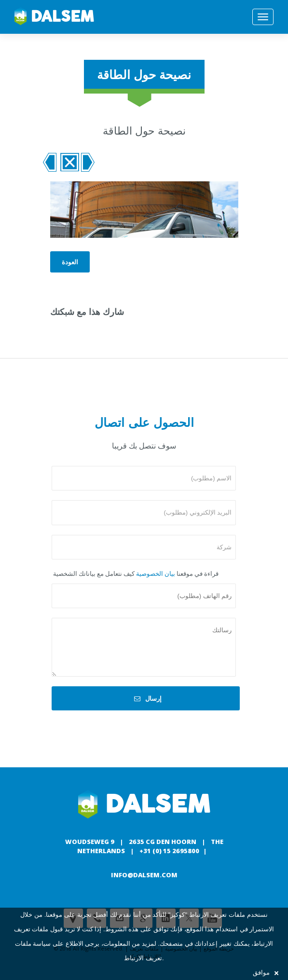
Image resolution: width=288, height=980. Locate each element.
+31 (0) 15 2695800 (169, 851)
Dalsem (54, 17)
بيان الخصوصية (156, 573)
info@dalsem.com (144, 875)
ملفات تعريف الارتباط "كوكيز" (207, 915)
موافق (266, 973)
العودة (70, 262)
